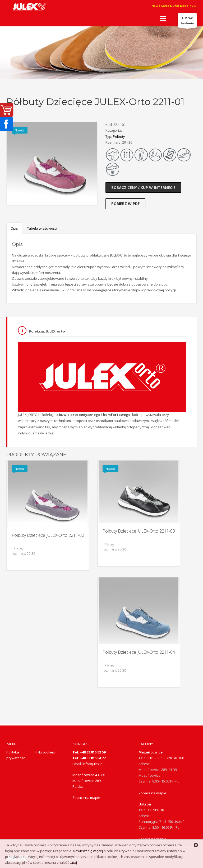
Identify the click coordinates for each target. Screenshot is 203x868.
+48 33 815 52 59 (93, 752)
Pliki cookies (45, 752)
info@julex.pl (93, 764)
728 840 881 (175, 758)
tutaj (73, 862)
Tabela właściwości (42, 228)
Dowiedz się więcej (88, 851)
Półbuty (119, 136)
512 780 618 (155, 810)
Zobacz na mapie (86, 798)
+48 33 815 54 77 (93, 758)
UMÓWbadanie (187, 22)
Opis (14, 228)
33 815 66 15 (155, 758)
